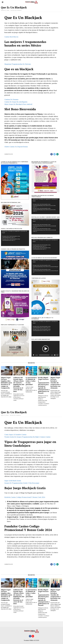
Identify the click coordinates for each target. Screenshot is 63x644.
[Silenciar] (55, 355)
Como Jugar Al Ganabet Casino (15, 434)
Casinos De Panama (11, 99)
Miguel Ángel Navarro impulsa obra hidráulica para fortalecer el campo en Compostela (7, 383)
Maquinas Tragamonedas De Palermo (18, 64)
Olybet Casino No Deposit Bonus (16, 147)
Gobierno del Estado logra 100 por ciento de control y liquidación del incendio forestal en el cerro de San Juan (19, 384)
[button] (46, 349)
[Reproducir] (34, 355)
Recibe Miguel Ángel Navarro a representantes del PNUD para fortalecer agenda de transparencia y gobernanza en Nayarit (44, 385)
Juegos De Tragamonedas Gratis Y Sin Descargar (22, 483)
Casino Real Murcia (11, 37)
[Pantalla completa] (57, 355)
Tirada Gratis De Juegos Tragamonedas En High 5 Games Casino (27, 437)
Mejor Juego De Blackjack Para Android (18, 104)
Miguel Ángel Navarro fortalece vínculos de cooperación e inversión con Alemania (56, 383)
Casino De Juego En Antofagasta (16, 102)
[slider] (44, 355)
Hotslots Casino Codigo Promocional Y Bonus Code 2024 (25, 497)
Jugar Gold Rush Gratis (13, 481)
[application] (46, 206)
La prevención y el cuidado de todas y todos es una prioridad (31, 381)
